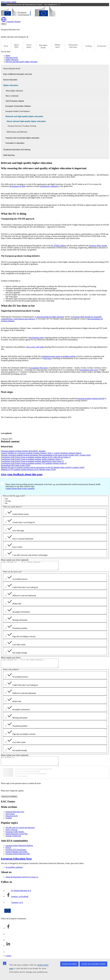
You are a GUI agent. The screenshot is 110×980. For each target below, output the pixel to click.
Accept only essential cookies (93, 964)
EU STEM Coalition (59, 246)
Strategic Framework (13, 841)
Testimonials (102, 46)
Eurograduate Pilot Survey (39, 368)
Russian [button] (11, 22)
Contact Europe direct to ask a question (20, 488)
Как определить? (52, 5)
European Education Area (16, 864)
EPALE (8, 853)
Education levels (12, 58)
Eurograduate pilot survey (89, 370)
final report (48, 358)
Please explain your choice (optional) (15, 560)
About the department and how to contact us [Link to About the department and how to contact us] (22, 882)
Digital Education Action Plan (17, 839)
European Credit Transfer (15, 837)
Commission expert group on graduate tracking (58, 356)
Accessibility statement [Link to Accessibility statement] (14, 872)
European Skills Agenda (98, 246)
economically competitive (49, 186)
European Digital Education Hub (18, 859)
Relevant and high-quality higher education (21, 62)
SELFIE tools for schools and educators (20, 833)
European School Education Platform (19, 851)
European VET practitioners (16, 855)
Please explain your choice (11, 659)
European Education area (15, 817)
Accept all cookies (69, 964)
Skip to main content (9, 2)
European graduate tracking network (91, 399)
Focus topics (10, 819)
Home (6, 46)
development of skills (18, 186)
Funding (88, 46)
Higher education (12, 60)
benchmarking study (36, 338)
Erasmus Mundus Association (16, 857)
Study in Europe (11, 835)
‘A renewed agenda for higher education (49, 317)
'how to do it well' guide (35, 347)
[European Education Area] (28, 16)
